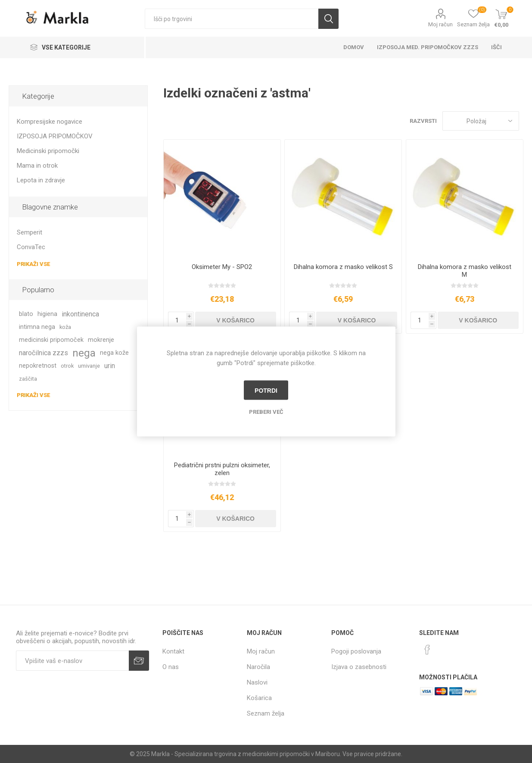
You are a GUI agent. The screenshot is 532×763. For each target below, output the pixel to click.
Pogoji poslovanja (356, 651)
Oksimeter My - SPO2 (222, 267)
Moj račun (440, 24)
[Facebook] (427, 650)
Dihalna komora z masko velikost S (343, 267)
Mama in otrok (37, 166)
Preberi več (266, 412)
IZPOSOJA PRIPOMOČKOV (55, 136)
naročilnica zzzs (44, 353)
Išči (328, 19)
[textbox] (232, 19)
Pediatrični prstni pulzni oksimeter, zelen (222, 469)
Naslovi (257, 682)
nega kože (114, 353)
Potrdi (266, 390)
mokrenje (101, 340)
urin (110, 366)
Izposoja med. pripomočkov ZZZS (428, 47)
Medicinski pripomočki (48, 151)
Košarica (259, 698)
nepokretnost (38, 366)
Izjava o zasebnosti (359, 667)
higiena (47, 314)
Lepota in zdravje (41, 180)
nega (84, 353)
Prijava (139, 661)
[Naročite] (72, 661)
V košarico (235, 320)
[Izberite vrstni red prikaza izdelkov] (481, 121)
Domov (354, 47)
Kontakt (173, 651)
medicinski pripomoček (51, 340)
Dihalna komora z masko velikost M (465, 271)
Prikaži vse (33, 264)
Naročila (258, 667)
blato (26, 314)
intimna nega (37, 327)
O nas (171, 667)
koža (65, 327)
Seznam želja (266, 713)
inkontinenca (80, 314)
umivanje (89, 366)
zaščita (28, 379)
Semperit (30, 232)
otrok (67, 366)
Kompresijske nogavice (50, 122)
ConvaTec (31, 247)
